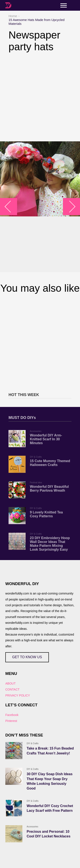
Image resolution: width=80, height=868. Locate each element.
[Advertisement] (40, 97)
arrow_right (69, 207)
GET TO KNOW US (27, 657)
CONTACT (12, 689)
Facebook (12, 715)
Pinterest (11, 721)
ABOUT (10, 683)
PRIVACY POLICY (18, 695)
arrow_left (11, 207)
